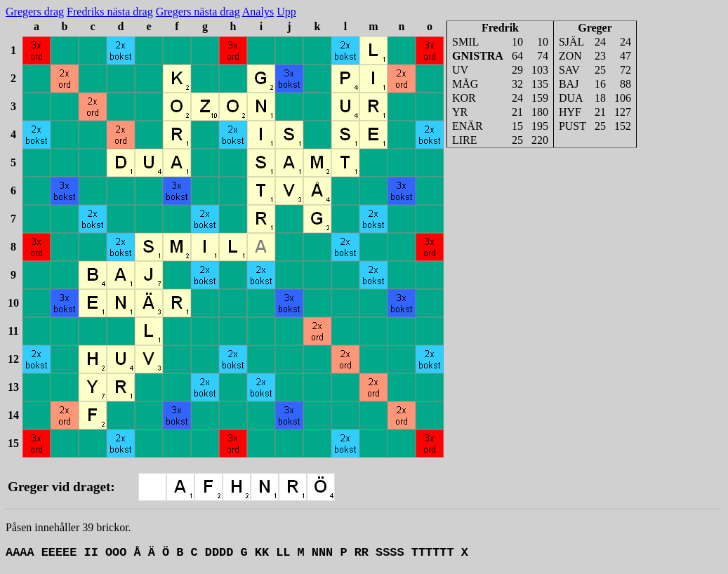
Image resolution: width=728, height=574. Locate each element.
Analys (258, 12)
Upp (286, 12)
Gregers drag (35, 12)
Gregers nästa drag (198, 12)
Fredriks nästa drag (110, 12)
